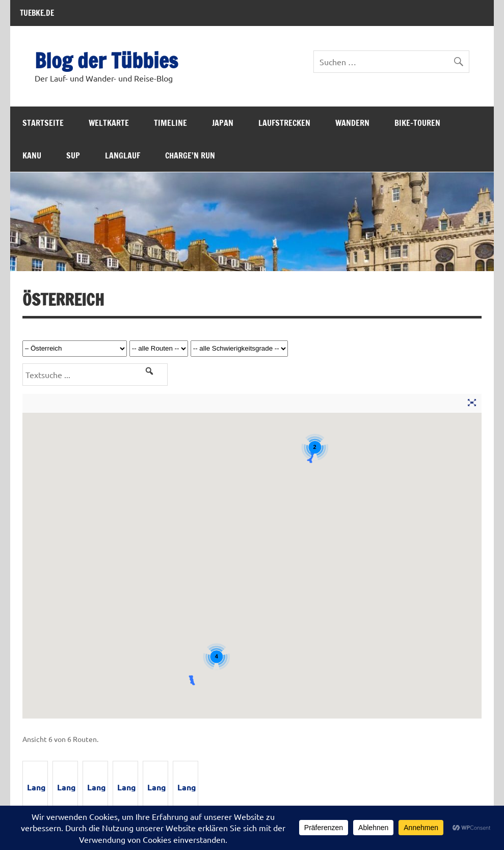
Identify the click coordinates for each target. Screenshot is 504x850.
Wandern (352, 123)
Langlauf (123, 155)
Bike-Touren (417, 123)
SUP (73, 155)
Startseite (43, 123)
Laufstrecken (284, 123)
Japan (223, 123)
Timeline (170, 123)
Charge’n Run (190, 155)
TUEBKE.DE (37, 13)
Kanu (32, 155)
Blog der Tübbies (106, 60)
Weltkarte (109, 123)
